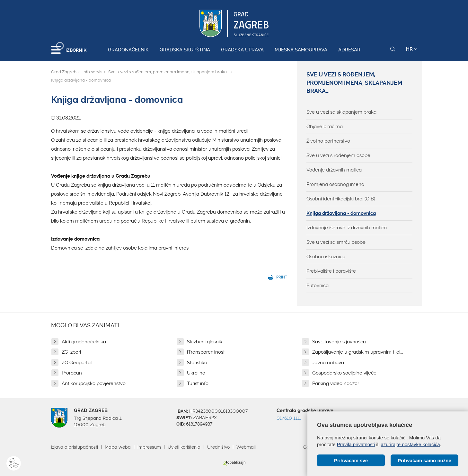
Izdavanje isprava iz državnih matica (347, 228)
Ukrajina (196, 373)
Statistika (197, 363)
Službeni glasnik (205, 342)
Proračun (72, 373)
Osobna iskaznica (326, 257)
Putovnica (318, 286)
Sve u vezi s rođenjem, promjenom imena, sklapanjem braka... (168, 72)
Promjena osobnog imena (335, 184)
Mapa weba (118, 447)
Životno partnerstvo (328, 141)
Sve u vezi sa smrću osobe (336, 242)
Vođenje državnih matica (334, 170)
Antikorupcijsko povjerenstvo (94, 383)
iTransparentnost (206, 352)
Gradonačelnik (128, 50)
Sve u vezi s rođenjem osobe (338, 155)
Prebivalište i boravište (331, 271)
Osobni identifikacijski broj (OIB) (341, 199)
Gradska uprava (242, 50)
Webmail (246, 447)
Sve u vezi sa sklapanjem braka (341, 112)
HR (412, 49)
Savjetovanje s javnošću (339, 342)
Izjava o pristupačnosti (75, 447)
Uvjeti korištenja (184, 447)
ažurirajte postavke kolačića (410, 444)
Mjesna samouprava (301, 50)
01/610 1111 (289, 418)
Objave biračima (325, 127)
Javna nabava (328, 363)
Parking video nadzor (336, 383)
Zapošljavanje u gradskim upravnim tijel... (358, 352)
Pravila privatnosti (356, 444)
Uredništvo (218, 447)
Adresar (349, 50)
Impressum (149, 447)
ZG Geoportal (77, 363)
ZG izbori (71, 352)
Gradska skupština (185, 50)
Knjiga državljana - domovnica (341, 213)
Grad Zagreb (64, 72)
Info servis (92, 72)
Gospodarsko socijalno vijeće (344, 373)
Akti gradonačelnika (84, 342)
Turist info (198, 383)
